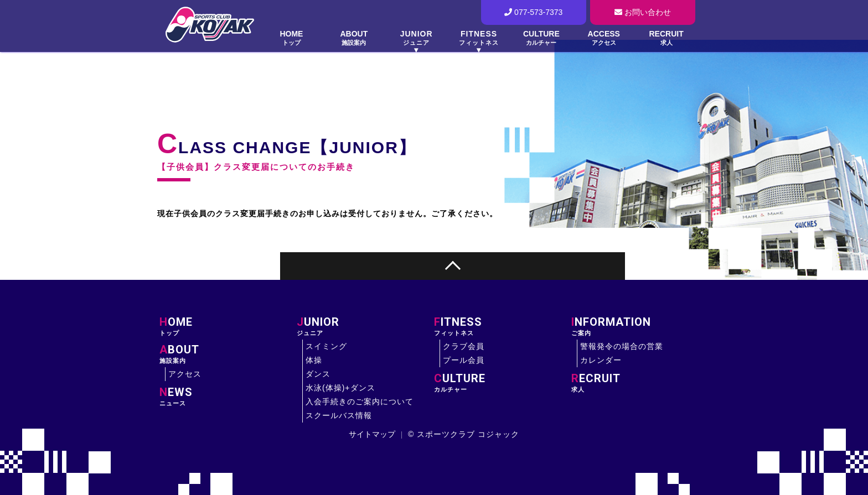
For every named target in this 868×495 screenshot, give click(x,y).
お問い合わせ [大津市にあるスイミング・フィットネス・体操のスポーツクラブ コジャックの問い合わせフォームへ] (643, 12)
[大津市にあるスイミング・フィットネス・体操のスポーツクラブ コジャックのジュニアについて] (417, 40)
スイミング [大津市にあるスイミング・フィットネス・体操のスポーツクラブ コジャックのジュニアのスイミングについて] (326, 346)
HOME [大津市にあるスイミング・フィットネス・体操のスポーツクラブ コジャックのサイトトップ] (291, 38)
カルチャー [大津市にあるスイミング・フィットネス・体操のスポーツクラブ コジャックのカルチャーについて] (503, 383)
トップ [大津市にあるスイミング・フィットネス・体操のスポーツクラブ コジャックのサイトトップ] (228, 326)
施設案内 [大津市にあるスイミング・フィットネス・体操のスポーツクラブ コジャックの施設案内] (228, 354)
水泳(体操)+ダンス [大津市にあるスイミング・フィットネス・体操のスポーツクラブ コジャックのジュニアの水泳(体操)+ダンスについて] (340, 388)
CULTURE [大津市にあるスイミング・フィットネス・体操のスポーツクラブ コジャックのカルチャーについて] (541, 38)
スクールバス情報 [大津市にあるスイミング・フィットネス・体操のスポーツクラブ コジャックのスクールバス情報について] (339, 415)
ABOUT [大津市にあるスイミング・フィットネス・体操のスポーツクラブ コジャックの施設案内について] (354, 38)
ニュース (228, 397)
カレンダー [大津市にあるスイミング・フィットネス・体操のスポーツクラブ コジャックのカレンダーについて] (601, 360)
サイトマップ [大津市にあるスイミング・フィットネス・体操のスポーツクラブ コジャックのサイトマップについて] (372, 434)
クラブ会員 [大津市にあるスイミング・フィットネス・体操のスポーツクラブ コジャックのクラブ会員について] (464, 346)
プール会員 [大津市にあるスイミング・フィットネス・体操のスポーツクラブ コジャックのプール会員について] (464, 360)
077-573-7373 (533, 12)
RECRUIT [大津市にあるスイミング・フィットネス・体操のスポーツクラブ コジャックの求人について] (666, 38)
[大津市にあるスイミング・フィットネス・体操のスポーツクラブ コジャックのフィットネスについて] (479, 40)
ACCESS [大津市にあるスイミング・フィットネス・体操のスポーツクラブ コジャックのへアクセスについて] (604, 38)
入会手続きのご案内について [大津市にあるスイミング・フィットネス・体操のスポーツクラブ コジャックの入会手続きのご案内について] (360, 402)
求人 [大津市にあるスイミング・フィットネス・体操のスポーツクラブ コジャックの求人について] (640, 383)
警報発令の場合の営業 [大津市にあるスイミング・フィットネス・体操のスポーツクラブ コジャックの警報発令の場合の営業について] (622, 346)
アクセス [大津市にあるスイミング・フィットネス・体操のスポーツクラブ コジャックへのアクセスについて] (185, 374)
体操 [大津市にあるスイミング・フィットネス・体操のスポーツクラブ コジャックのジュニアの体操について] (314, 360)
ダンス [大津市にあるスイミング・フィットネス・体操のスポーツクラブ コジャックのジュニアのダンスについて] (318, 374)
